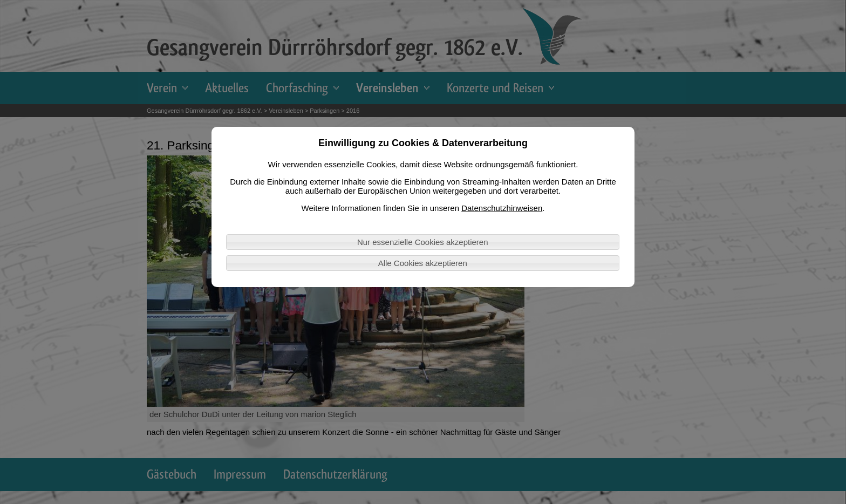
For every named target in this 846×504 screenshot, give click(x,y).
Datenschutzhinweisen (502, 208)
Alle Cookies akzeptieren (423, 263)
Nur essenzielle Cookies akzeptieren (423, 242)
